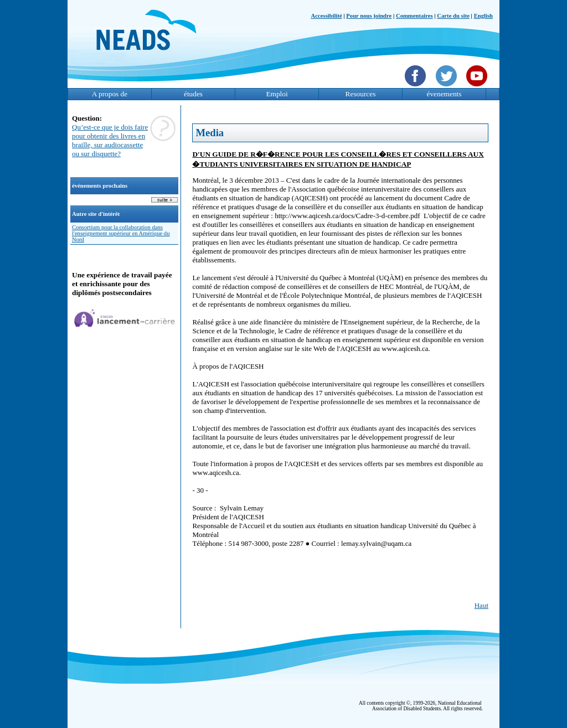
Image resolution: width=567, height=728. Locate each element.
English (483, 16)
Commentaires (414, 16)
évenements (444, 94)
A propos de (110, 94)
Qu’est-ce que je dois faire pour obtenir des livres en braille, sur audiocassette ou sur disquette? (110, 140)
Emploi (277, 94)
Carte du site (453, 16)
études (193, 94)
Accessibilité (326, 16)
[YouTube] (478, 87)
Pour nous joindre (369, 16)
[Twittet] (448, 87)
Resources (361, 94)
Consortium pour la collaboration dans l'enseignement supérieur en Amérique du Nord (121, 233)
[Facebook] (417, 87)
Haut (481, 605)
